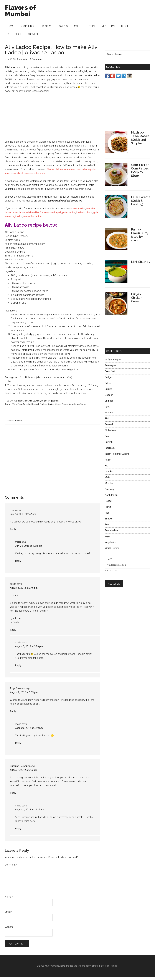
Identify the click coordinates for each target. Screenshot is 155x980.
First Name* (111, 574)
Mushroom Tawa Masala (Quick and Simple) (140, 141)
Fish (107, 422)
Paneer (109, 504)
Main (107, 481)
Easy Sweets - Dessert (28, 408)
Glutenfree (110, 433)
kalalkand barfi (33, 216)
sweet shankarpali (52, 216)
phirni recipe (69, 216)
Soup (107, 528)
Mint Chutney (141, 265)
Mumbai (109, 486)
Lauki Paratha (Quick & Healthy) (141, 204)
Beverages (110, 369)
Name (9, 900)
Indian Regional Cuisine (117, 457)
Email (9, 915)
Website (9, 930)
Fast (26, 404)
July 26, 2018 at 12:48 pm (29, 549)
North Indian (111, 498)
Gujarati (109, 445)
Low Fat (37, 404)
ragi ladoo (17, 220)
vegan (44, 404)
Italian (108, 463)
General (109, 428)
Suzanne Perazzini (20, 769)
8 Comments (36, 63)
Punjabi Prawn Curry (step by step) (140, 238)
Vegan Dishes (62, 408)
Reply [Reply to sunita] (13, 633)
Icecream (110, 451)
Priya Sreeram (17, 692)
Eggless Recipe (47, 408)
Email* (108, 562)
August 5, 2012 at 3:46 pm (24, 591)
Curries (109, 392)
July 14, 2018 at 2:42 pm (23, 517)
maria (18, 545)
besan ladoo (18, 216)
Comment (11, 868)
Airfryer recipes (113, 363)
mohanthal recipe (32, 220)
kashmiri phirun (84, 216)
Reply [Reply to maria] (18, 564)
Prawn (108, 510)
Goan (107, 439)
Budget (20, 404)
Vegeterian (53, 404)
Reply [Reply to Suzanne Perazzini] (13, 796)
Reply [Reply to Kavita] (13, 533)
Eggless (109, 404)
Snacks (109, 522)
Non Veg (109, 492)
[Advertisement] (53, 119)
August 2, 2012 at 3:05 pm (24, 696)
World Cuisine (112, 551)
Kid (31, 404)
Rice (107, 516)
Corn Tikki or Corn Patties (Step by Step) (140, 173)
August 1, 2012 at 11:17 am (30, 813)
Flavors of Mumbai (20, 11)
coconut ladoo (78, 212)
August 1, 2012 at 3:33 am (24, 773)
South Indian (111, 534)
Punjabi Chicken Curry (137, 301)
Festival (109, 416)
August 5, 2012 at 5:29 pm (29, 650)
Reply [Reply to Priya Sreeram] (13, 715)
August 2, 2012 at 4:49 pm (29, 731)
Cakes (108, 386)
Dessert (109, 398)
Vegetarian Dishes (78, 408)
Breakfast (110, 375)
